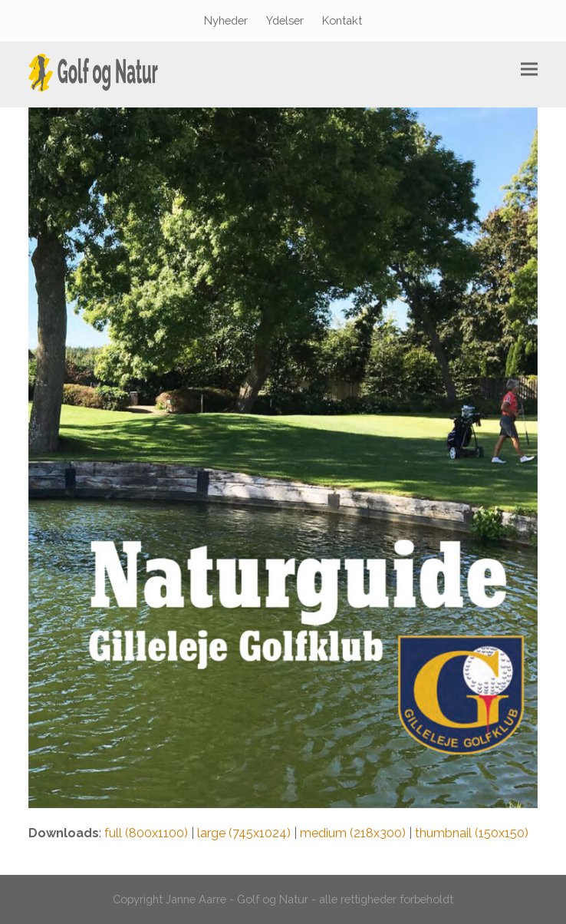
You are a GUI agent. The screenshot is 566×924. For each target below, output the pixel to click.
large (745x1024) (244, 833)
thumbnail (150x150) (472, 833)
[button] (529, 69)
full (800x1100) (146, 833)
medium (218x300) (353, 833)
